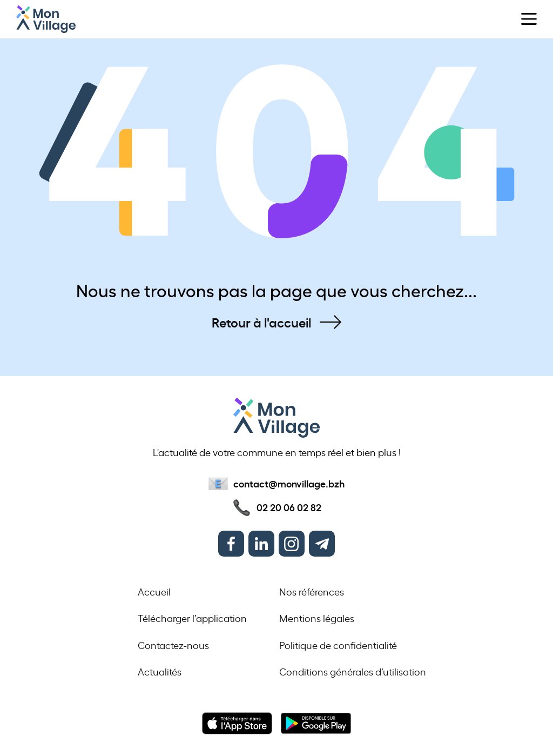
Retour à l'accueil (261, 322)
